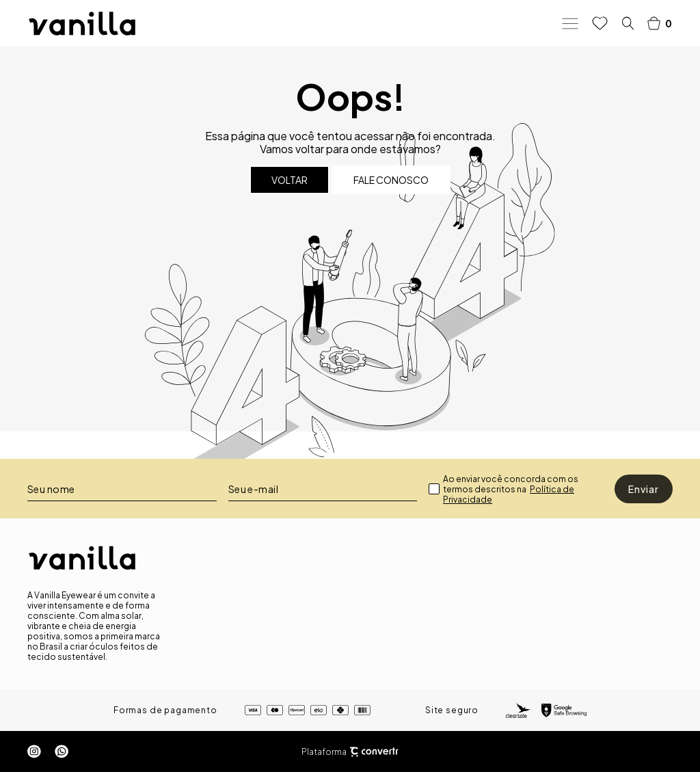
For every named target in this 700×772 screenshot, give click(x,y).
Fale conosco (391, 180)
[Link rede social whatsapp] (62, 751)
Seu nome (51, 489)
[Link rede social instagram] (34, 751)
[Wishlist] (600, 23)
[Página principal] (82, 24)
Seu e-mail (254, 489)
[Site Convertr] (374, 752)
